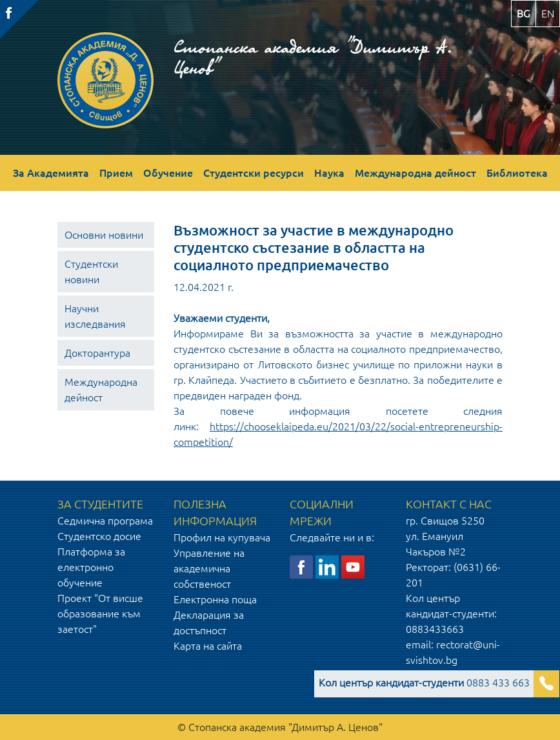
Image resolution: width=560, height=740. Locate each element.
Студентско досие (99, 536)
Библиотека (517, 173)
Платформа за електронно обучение (91, 567)
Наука (329, 173)
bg (524, 14)
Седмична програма (105, 521)
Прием (116, 173)
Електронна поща (215, 599)
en (548, 14)
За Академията (51, 173)
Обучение (168, 173)
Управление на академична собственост (209, 568)
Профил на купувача (222, 537)
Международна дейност (415, 173)
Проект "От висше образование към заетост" (100, 614)
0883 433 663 (424, 683)
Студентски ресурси (254, 173)
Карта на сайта (208, 646)
